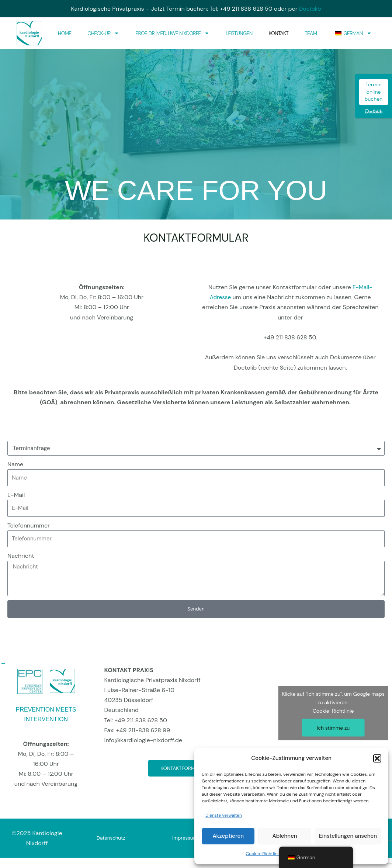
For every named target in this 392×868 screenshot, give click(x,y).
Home (65, 33)
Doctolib (310, 9)
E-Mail (16, 495)
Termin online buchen (374, 92)
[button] (377, 758)
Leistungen (239, 33)
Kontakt (278, 33)
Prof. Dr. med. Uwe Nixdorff (172, 33)
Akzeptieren (228, 836)
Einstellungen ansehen (348, 836)
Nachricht (21, 556)
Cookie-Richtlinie (263, 854)
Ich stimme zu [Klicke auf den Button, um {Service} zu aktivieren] (333, 728)
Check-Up (103, 33)
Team (311, 33)
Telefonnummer (29, 525)
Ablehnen (285, 836)
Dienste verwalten (224, 815)
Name (15, 464)
